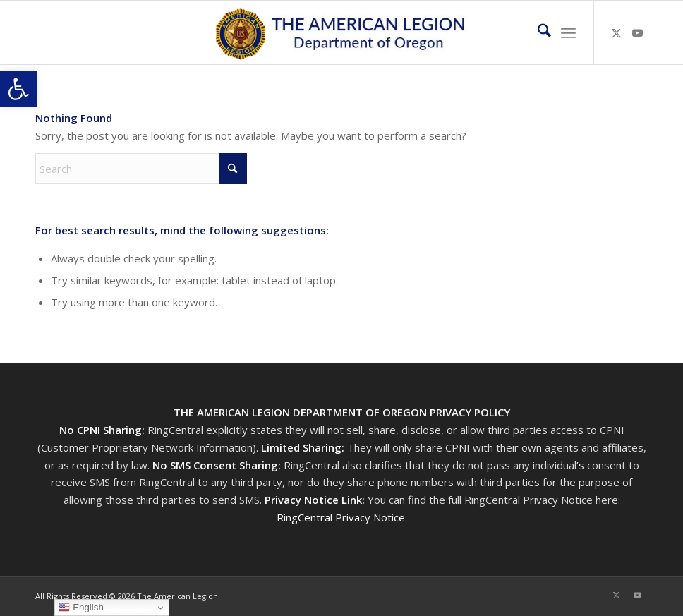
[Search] (537, 32)
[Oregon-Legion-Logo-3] (342, 32)
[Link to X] (616, 32)
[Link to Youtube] (637, 32)
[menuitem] (537, 32)
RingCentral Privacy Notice (341, 517)
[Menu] (568, 32)
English (81, 608)
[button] (18, 89)
